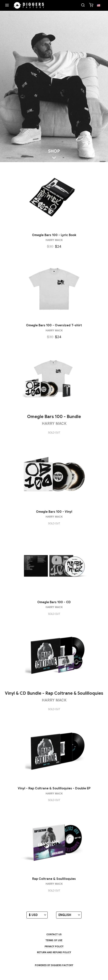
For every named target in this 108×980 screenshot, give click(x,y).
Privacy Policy (54, 946)
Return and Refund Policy (54, 952)
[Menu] (7, 5)
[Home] (29, 5)
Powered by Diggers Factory (54, 965)
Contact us (54, 934)
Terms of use (54, 940)
